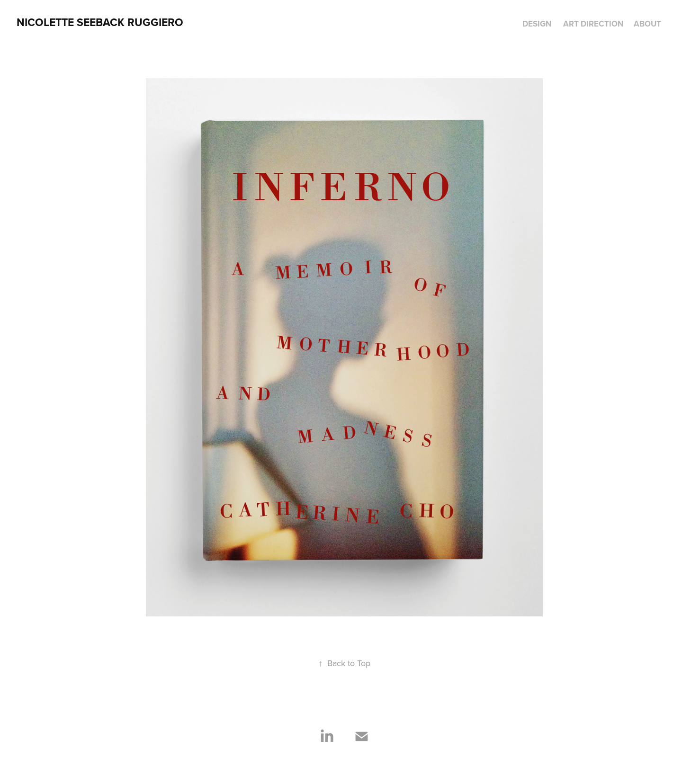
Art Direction (593, 24)
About (647, 24)
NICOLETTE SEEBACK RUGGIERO (100, 22)
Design (537, 24)
